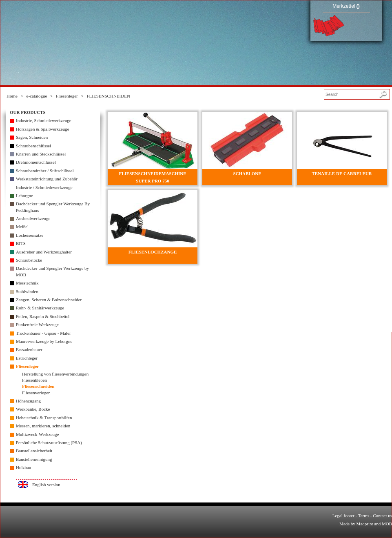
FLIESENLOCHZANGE (153, 252)
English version (46, 485)
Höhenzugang (28, 401)
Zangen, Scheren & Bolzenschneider (49, 300)
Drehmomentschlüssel (36, 162)
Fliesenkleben (34, 380)
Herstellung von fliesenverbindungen (55, 374)
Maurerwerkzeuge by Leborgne (44, 341)
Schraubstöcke (29, 260)
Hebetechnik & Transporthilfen (44, 418)
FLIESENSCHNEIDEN (109, 96)
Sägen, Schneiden (32, 137)
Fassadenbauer (29, 349)
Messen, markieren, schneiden (43, 426)
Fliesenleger (67, 96)
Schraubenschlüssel (33, 146)
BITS (21, 243)
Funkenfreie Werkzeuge (37, 325)
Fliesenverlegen (36, 393)
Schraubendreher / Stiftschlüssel (45, 171)
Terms (364, 516)
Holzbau (23, 467)
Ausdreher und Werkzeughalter (44, 252)
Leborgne (24, 196)
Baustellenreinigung (34, 459)
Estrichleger (27, 358)
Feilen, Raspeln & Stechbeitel (43, 316)
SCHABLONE (247, 173)
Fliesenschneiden (38, 386)
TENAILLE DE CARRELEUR (342, 173)
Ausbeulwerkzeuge (33, 218)
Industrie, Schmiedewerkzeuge (44, 120)
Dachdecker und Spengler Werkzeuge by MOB (52, 271)
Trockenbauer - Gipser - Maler (43, 333)
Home (12, 96)
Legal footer (343, 516)
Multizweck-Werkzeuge (37, 434)
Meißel (22, 227)
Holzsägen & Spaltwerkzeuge (43, 129)
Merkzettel (346, 6)
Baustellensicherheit (34, 451)
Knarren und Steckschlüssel (41, 154)
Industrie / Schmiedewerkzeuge (44, 187)
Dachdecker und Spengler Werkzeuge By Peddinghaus (53, 207)
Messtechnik (27, 283)
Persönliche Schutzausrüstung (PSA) (49, 442)
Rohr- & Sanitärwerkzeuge (40, 308)
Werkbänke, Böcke (33, 409)
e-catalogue (37, 96)
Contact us (382, 516)
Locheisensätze (30, 235)
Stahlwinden (27, 291)
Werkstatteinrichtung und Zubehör (47, 179)
